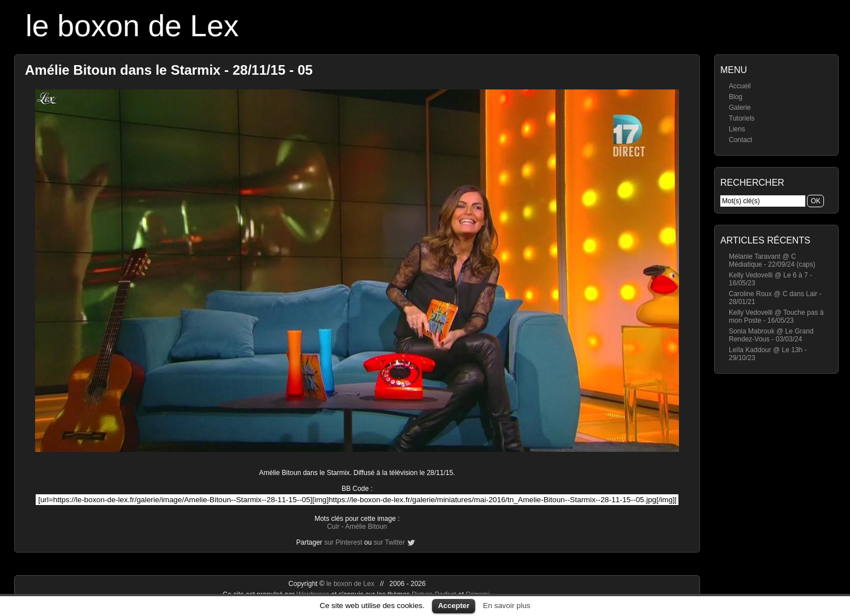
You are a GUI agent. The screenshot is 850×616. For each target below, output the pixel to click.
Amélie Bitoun (366, 527)
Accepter (454, 606)
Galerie (740, 108)
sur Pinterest (343, 542)
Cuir (333, 527)
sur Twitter (389, 542)
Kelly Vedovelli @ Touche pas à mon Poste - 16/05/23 (776, 316)
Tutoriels (742, 118)
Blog (736, 97)
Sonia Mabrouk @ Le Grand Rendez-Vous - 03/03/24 (771, 335)
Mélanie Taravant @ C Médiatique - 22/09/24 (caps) (772, 260)
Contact (740, 140)
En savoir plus (507, 606)
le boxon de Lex (132, 26)
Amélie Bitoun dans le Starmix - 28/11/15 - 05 (169, 70)
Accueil (740, 86)
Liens (737, 129)
